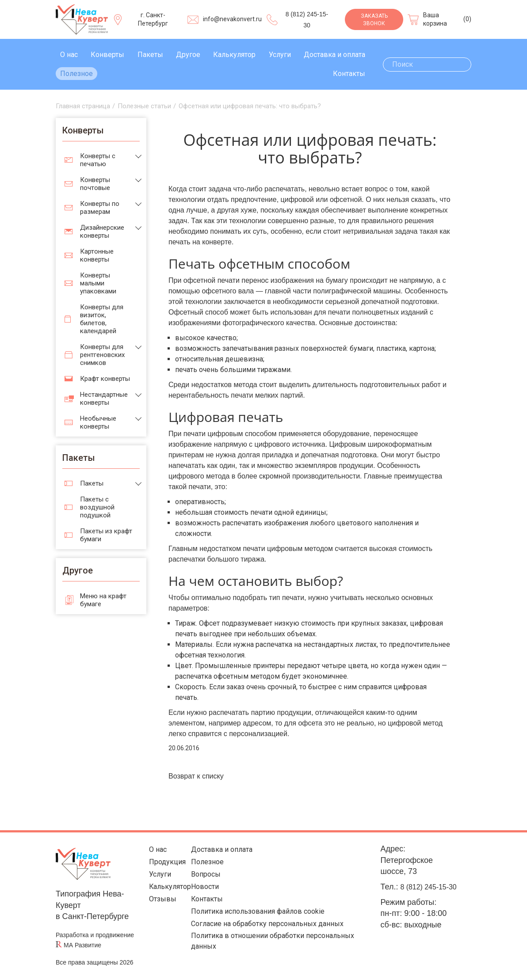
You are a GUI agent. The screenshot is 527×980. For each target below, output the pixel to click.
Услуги (280, 55)
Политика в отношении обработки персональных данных (279, 952)
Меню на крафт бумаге (103, 600)
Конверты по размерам (100, 208)
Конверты (107, 55)
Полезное (76, 74)
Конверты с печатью (98, 160)
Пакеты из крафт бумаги (106, 535)
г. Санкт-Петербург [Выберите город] (153, 19)
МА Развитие (82, 945)
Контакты (349, 74)
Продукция (164, 864)
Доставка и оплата (334, 55)
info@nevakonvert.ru (232, 19)
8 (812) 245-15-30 (438, 887)
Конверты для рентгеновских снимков (102, 355)
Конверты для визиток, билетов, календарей (102, 319)
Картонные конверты (97, 255)
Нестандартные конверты (104, 399)
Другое (188, 55)
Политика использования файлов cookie (264, 919)
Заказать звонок (374, 20)
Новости (206, 891)
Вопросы (207, 878)
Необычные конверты (98, 422)
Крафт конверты (105, 379)
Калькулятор (234, 55)
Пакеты (150, 55)
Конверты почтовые (95, 184)
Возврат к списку (196, 776)
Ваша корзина (435, 19)
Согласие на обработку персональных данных (275, 933)
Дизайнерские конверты (102, 232)
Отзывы (158, 905)
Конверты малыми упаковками (98, 283)
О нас (69, 55)
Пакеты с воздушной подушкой (97, 507)
